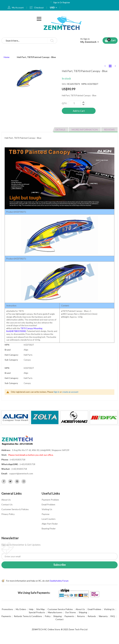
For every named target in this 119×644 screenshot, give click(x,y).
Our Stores (71, 612)
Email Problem (48, 504)
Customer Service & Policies (15, 509)
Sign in (56, 392)
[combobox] (29, 41)
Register (66, 2)
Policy (48, 616)
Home (7, 57)
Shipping (83, 612)
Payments (6, 616)
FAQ (113, 616)
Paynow (46, 514)
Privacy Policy (8, 514)
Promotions (7, 609)
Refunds (92, 616)
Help (31, 609)
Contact (59, 619)
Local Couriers (49, 519)
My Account (18, 8)
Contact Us (7, 504)
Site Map (41, 609)
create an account (70, 392)
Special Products (37, 612)
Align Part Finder (50, 524)
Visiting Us (47, 509)
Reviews (109, 129)
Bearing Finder (49, 528)
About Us (6, 500)
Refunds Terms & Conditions (28, 616)
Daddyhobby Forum (59, 581)
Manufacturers (55, 612)
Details (60, 129)
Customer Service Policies (60, 609)
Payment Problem (50, 500)
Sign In (56, 2)
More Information (85, 129)
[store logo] (63, 23)
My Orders (21, 609)
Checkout (39, 8)
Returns (81, 616)
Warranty (103, 616)
